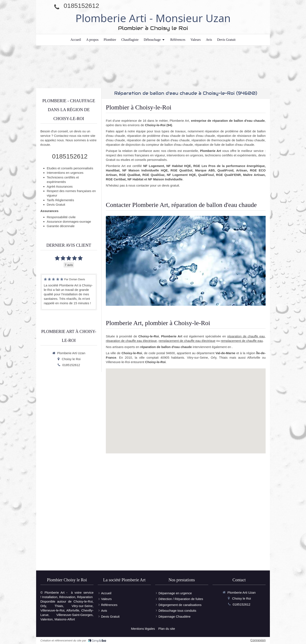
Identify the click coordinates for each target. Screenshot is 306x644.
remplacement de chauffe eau (242, 341)
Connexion (258, 640)
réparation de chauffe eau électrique (131, 341)
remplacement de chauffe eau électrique (187, 341)
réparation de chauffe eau (246, 336)
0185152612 (81, 6)
